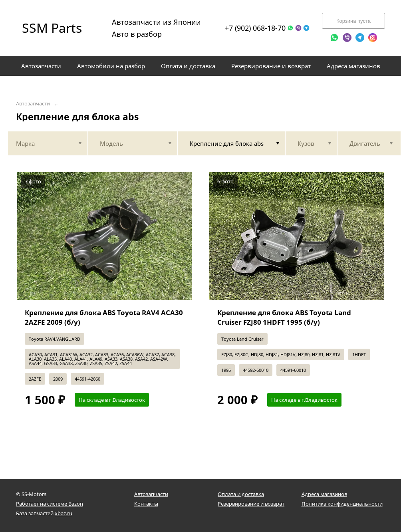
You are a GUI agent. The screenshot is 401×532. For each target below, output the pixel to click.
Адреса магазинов (324, 494)
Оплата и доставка (241, 494)
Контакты (146, 504)
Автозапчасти (33, 104)
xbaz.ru (64, 513)
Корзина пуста (353, 21)
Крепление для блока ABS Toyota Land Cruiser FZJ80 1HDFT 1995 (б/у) (284, 317)
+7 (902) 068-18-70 (255, 28)
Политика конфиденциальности (342, 504)
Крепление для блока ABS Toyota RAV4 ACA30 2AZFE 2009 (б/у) (104, 317)
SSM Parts (52, 28)
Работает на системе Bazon (50, 504)
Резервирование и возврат (251, 504)
